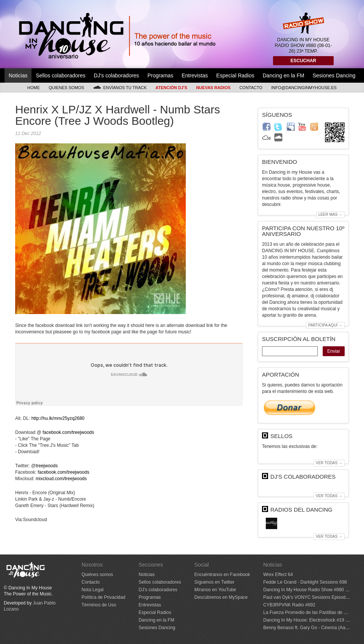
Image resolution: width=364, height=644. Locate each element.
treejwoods (47, 466)
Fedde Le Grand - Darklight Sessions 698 (305, 582)
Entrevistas (195, 75)
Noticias (18, 75)
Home (34, 88)
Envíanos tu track (120, 87)
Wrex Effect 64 (278, 575)
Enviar (334, 351)
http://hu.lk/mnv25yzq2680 (58, 418)
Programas (160, 75)
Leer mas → (330, 214)
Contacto (251, 88)
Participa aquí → (325, 325)
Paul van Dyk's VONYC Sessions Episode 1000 (311, 597)
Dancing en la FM (284, 75)
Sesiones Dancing (334, 75)
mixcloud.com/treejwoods (61, 479)
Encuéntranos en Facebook (222, 575)
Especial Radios (235, 75)
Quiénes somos (97, 575)
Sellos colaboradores (60, 75)
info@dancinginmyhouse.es (304, 88)
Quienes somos (66, 88)
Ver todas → (329, 463)
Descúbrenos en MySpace (221, 597)
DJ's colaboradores (116, 75)
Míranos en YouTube (215, 590)
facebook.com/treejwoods (68, 432)
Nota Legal (93, 590)
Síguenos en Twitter (214, 582)
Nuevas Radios (213, 88)
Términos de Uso (99, 605)
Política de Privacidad (103, 597)
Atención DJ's (171, 88)
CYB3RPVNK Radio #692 (289, 605)
